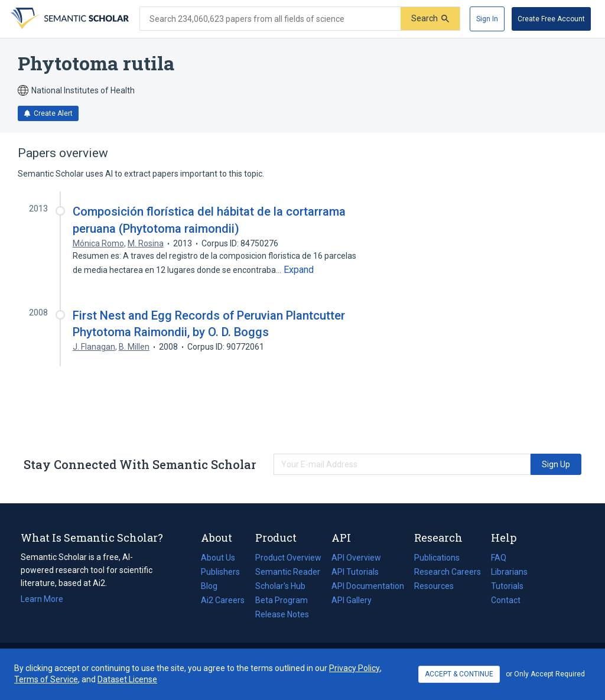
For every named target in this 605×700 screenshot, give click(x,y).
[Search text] (270, 19)
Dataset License (127, 679)
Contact (506, 600)
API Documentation (368, 586)
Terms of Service (46, 679)
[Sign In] (487, 19)
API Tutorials (355, 572)
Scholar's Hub (280, 586)
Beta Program (282, 600)
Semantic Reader (288, 572)
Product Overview (288, 558)
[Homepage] (69, 19)
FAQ (499, 558)
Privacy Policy (354, 668)
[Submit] (430, 19)
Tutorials (507, 586)
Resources (434, 586)
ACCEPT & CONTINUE (459, 674)
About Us (218, 558)
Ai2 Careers (223, 600)
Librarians (509, 572)
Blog (214, 586)
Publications (437, 558)
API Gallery (352, 600)
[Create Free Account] (551, 19)
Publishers (220, 572)
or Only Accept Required (545, 674)
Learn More (42, 599)
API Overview (356, 558)
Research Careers (448, 572)
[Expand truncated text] (299, 270)
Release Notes (282, 614)
